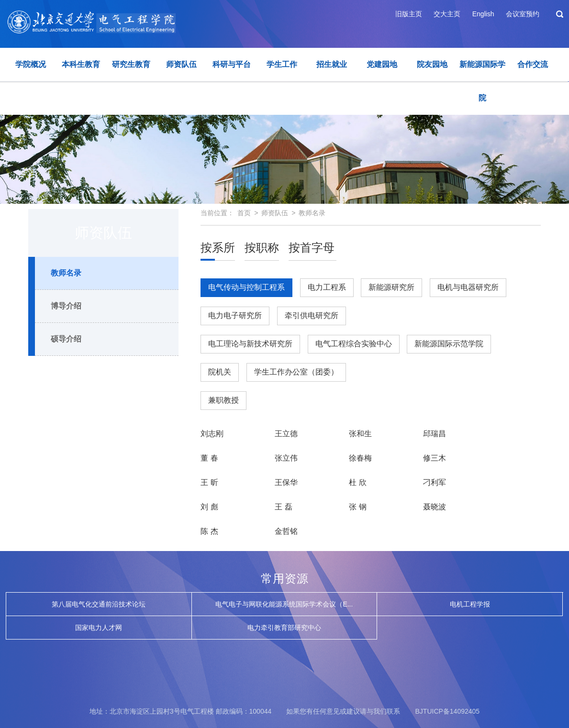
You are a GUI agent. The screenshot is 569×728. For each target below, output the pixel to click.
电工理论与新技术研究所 (250, 344)
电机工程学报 (470, 604)
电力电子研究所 (235, 315)
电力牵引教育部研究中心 (284, 628)
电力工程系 (327, 287)
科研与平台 (232, 64)
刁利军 (435, 482)
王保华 (286, 482)
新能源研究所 (391, 287)
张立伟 (286, 458)
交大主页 (447, 14)
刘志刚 (212, 434)
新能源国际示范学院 (449, 344)
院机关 (220, 372)
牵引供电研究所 (312, 315)
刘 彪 (209, 507)
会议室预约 (523, 14)
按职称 (262, 248)
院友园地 (432, 64)
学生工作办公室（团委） (296, 372)
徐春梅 (360, 458)
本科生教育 (81, 64)
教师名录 (66, 273)
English (483, 14)
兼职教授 (223, 400)
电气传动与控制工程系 (246, 290)
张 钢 (357, 507)
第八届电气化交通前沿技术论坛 (99, 604)
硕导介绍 (66, 339)
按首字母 (312, 248)
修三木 (435, 458)
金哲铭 (286, 531)
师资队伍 (181, 64)
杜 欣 (357, 482)
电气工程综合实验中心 (354, 344)
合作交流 (533, 64)
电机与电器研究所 (468, 287)
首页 (244, 213)
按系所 (218, 248)
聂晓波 (435, 507)
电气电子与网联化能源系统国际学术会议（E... (284, 604)
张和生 (360, 434)
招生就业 (332, 64)
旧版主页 (409, 14)
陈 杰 (209, 531)
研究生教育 (131, 64)
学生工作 (282, 64)
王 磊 (283, 507)
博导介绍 (66, 306)
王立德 (286, 434)
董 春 (209, 458)
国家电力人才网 (99, 628)
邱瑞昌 (435, 434)
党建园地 (382, 64)
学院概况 (31, 64)
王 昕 (209, 482)
